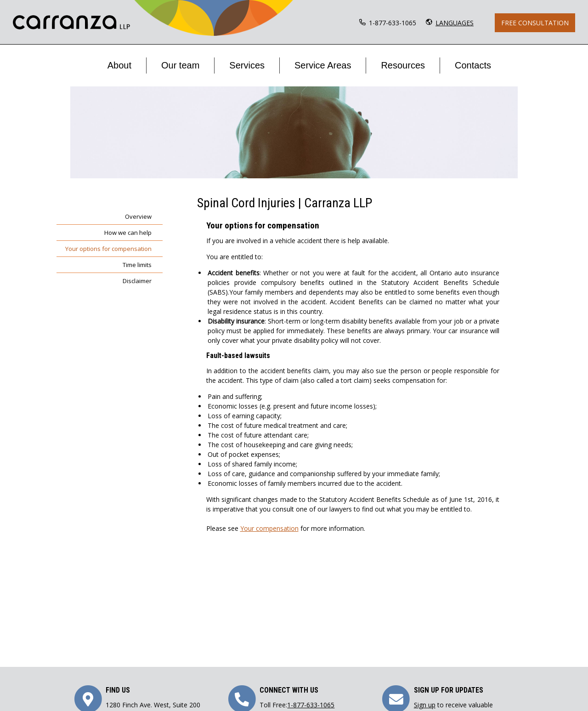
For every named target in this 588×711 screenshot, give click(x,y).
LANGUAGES (455, 23)
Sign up (425, 705)
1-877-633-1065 (393, 23)
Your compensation (269, 528)
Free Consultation (535, 23)
